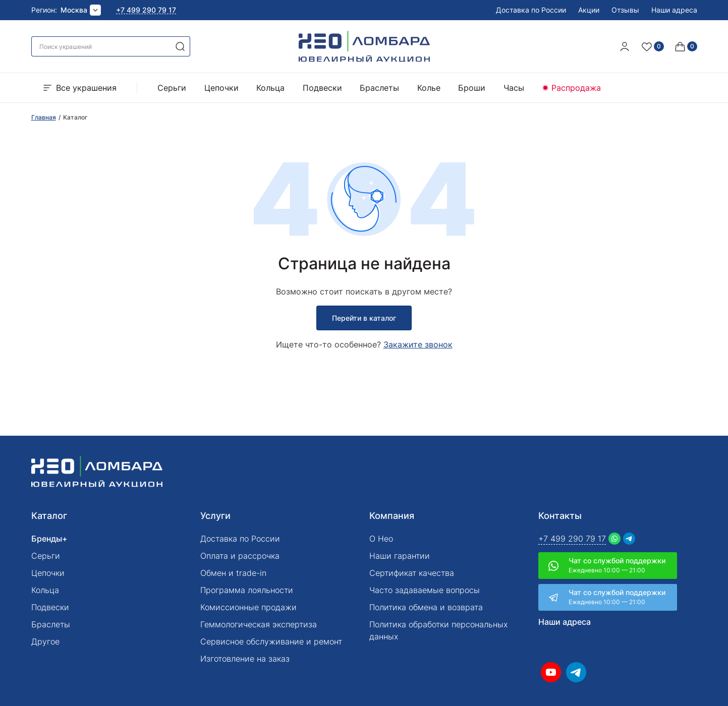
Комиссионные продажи (248, 607)
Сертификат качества (412, 573)
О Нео (381, 539)
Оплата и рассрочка (240, 556)
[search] (180, 46)
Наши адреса (674, 10)
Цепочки (221, 88)
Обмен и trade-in (233, 573)
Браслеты (379, 88)
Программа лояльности (247, 590)
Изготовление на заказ (245, 659)
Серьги (172, 88)
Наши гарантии (400, 556)
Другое (45, 641)
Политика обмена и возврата (426, 607)
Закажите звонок (418, 344)
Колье (429, 88)
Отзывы (625, 10)
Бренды (47, 539)
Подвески (322, 88)
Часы (514, 88)
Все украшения (79, 88)
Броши (472, 88)
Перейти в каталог (364, 318)
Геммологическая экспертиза (259, 624)
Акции (589, 10)
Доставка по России (531, 10)
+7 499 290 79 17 (146, 10)
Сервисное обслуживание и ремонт (271, 641)
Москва (74, 10)
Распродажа (576, 88)
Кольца (270, 88)
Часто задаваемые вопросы (425, 590)
